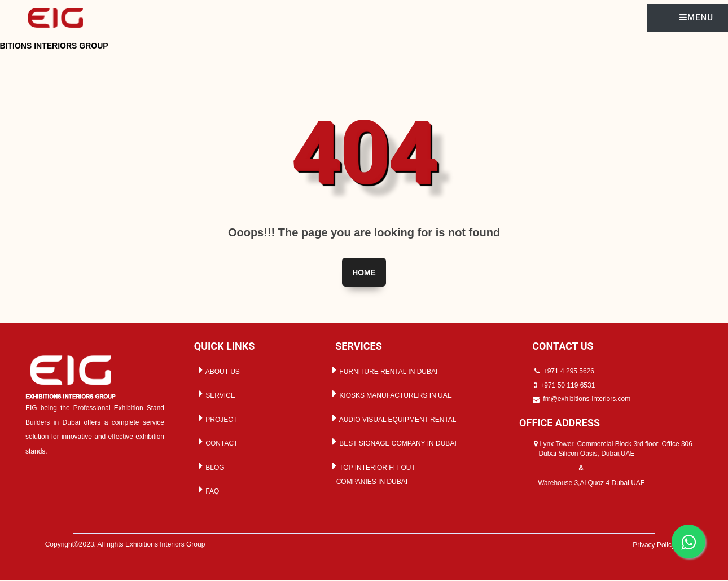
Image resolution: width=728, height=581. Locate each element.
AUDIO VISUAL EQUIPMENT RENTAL (392, 418)
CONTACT (216, 442)
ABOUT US (217, 370)
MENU (696, 17)
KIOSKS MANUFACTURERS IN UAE (390, 394)
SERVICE (215, 394)
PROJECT (216, 418)
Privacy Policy (655, 545)
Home (364, 272)
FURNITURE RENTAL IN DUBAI (383, 370)
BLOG (210, 466)
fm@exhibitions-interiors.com (587, 399)
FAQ (207, 490)
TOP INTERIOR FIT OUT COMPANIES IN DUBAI (372, 473)
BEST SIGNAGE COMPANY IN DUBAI (392, 442)
